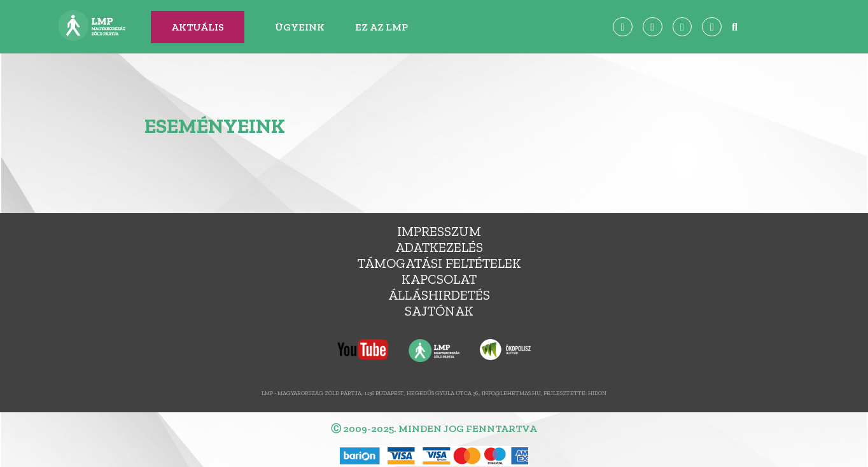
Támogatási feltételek (439, 263)
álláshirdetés (439, 295)
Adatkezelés (439, 247)
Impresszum (439, 231)
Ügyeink (300, 27)
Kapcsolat (439, 279)
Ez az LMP (381, 27)
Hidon (597, 393)
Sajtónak (439, 311)
